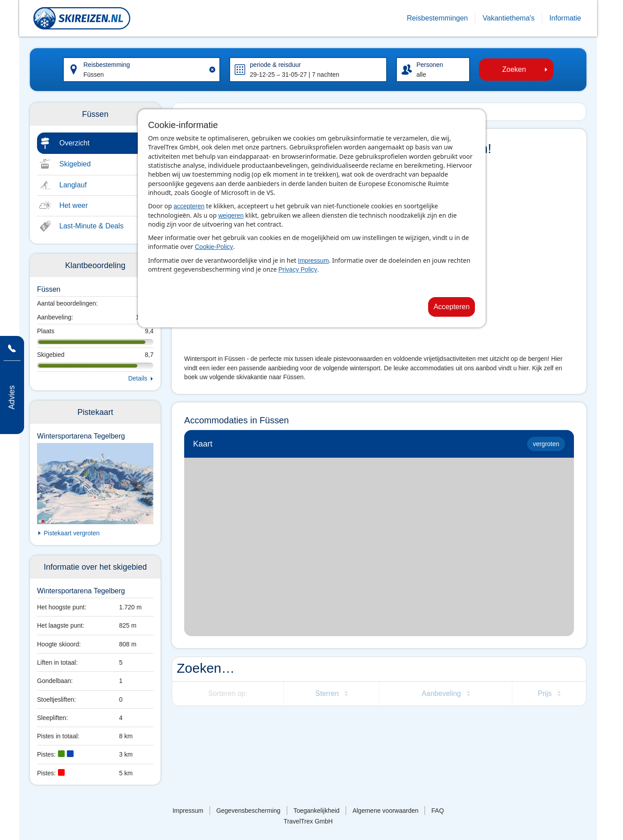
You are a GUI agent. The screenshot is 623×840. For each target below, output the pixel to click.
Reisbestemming (107, 65)
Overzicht (74, 143)
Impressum (313, 261)
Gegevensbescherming (248, 811)
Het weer (74, 205)
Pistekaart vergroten (72, 533)
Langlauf (73, 185)
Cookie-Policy (214, 247)
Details (138, 378)
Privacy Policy (298, 269)
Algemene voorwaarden (385, 811)
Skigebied (75, 164)
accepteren (189, 206)
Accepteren (452, 307)
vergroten (546, 444)
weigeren (231, 215)
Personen (430, 65)
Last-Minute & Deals (91, 226)
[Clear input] (212, 70)
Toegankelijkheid (317, 811)
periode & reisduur (275, 65)
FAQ (437, 811)
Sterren (327, 693)
